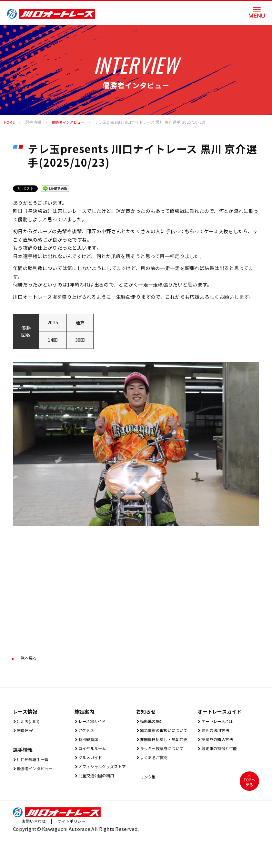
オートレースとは (220, 722)
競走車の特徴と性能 (222, 752)
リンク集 (148, 801)
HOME (9, 122)
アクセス (87, 732)
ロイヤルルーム (94, 752)
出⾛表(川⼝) (30, 722)
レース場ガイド (94, 722)
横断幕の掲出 (153, 722)
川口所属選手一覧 (35, 762)
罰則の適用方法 (217, 732)
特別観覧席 (89, 742)
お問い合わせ (36, 845)
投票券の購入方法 (220, 742)
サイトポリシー (78, 845)
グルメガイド (92, 761)
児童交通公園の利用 (99, 790)
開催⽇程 (25, 732)
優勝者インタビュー (70, 122)
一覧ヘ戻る (30, 659)
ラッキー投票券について (166, 771)
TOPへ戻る (249, 807)
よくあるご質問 (156, 781)
